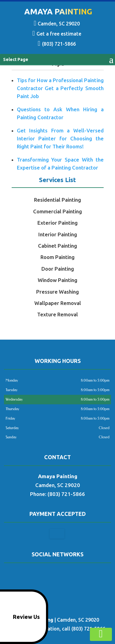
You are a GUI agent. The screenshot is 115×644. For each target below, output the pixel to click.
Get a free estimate (57, 32)
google (57, 574)
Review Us (21, 617)
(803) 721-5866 (57, 42)
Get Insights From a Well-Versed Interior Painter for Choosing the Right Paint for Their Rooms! (60, 138)
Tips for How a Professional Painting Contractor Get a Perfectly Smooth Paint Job (60, 88)
